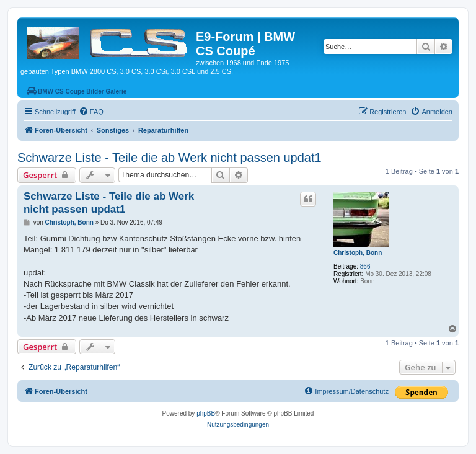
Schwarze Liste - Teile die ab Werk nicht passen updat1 (170, 158)
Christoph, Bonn (358, 253)
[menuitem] (91, 112)
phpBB (206, 413)
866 (365, 266)
